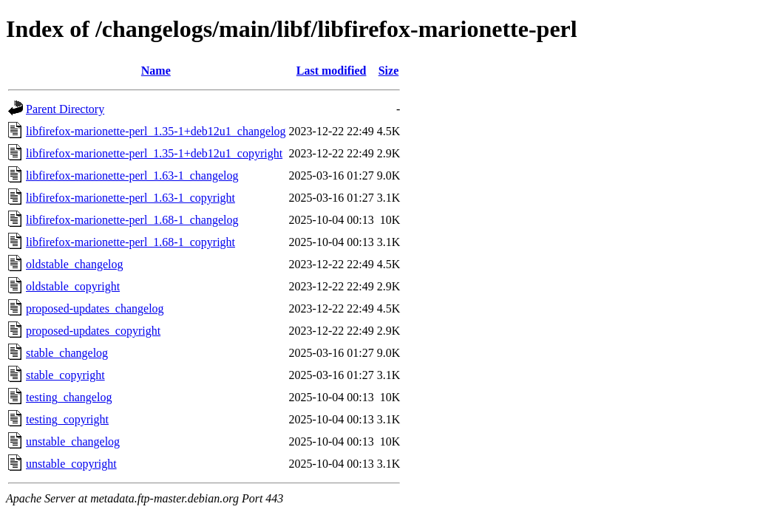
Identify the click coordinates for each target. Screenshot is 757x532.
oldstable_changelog (75, 264)
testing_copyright (67, 419)
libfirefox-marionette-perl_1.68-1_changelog (132, 220)
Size (389, 71)
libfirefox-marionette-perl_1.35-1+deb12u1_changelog (156, 131)
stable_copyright (65, 375)
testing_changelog (69, 397)
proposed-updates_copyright (93, 331)
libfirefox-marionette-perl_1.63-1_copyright (130, 198)
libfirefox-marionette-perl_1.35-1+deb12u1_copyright (154, 153)
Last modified (332, 71)
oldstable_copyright (73, 286)
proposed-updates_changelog (95, 308)
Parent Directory (65, 109)
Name (156, 71)
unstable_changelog (73, 441)
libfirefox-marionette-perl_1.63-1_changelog (132, 175)
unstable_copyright (71, 464)
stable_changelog (67, 353)
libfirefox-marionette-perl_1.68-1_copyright (130, 242)
